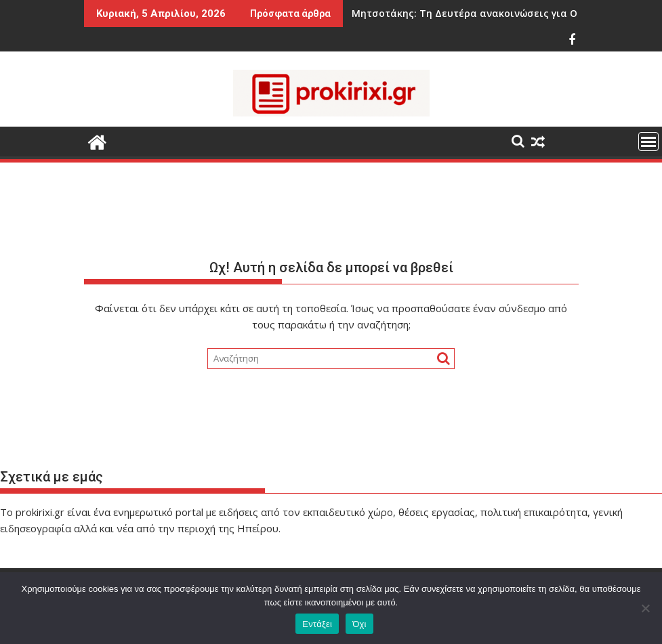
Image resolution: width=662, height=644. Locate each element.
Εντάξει (317, 624)
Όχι (359, 624)
